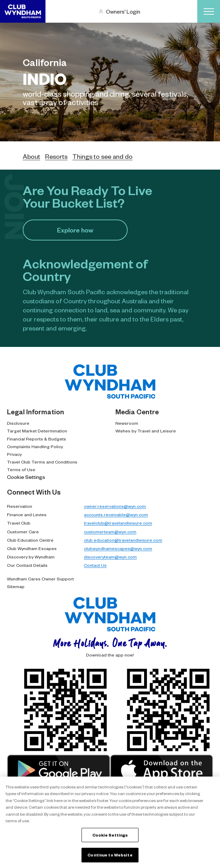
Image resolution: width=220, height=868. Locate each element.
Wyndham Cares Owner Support (40, 579)
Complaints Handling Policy (35, 446)
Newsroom (127, 423)
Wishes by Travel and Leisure (146, 431)
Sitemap (16, 586)
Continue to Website (110, 855)
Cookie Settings (26, 477)
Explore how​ (75, 230)
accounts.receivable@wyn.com (116, 514)
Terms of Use (21, 469)
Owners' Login (123, 11)
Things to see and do (102, 156)
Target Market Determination (37, 431)
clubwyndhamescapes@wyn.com (118, 548)
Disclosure (18, 423)
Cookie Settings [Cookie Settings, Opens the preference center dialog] (110, 835)
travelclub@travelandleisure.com (118, 523)
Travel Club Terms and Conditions (42, 462)
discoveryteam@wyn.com (110, 557)
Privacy (14, 454)
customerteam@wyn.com (110, 532)
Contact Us (95, 565)
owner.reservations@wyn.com (115, 506)
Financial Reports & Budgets (37, 439)
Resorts (56, 156)
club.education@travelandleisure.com (123, 540)
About (31, 156)
